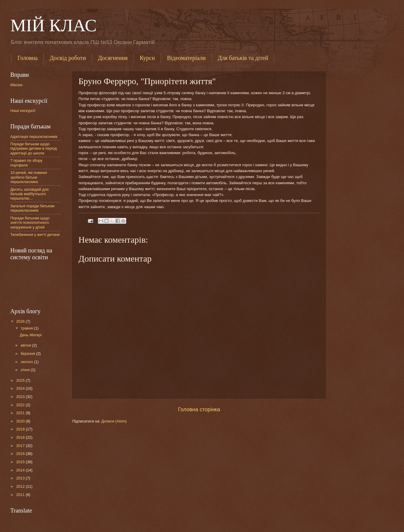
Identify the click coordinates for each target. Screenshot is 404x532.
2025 (21, 380)
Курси (147, 58)
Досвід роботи (68, 58)
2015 (21, 462)
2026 (21, 321)
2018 (21, 437)
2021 (21, 413)
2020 (21, 421)
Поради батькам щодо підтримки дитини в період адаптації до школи (33, 148)
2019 (21, 429)
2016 (21, 454)
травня (27, 328)
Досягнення (113, 58)
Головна (28, 58)
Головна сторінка (199, 409)
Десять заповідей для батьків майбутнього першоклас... (29, 194)
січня (26, 370)
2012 (21, 486)
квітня (26, 345)
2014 (21, 470)
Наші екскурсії (23, 111)
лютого (27, 362)
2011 (21, 495)
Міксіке (17, 85)
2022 (21, 405)
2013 (21, 478)
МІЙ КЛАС (54, 25)
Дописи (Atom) (114, 421)
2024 (21, 388)
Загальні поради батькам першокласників (32, 208)
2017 (21, 446)
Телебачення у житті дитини (35, 235)
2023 (21, 397)
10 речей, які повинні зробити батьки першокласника (29, 177)
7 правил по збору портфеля (26, 163)
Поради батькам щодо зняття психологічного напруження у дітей (30, 223)
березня (28, 354)
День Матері (31, 335)
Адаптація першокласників (34, 137)
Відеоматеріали (186, 58)
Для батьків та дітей (243, 58)
